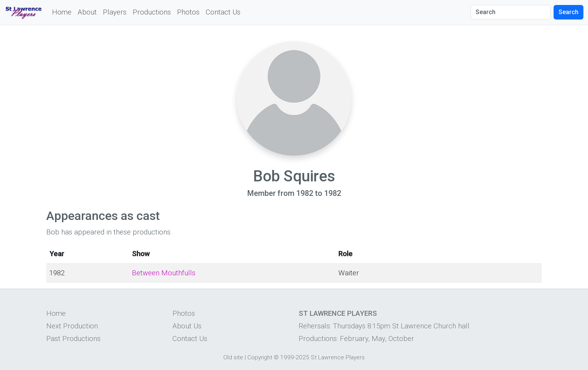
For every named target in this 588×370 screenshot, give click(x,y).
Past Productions (73, 339)
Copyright (260, 357)
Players (115, 12)
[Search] (511, 12)
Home (62, 12)
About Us (187, 326)
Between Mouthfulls (164, 273)
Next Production (72, 326)
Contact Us (223, 12)
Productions (152, 12)
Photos (188, 12)
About (87, 12)
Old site (233, 357)
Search (569, 12)
